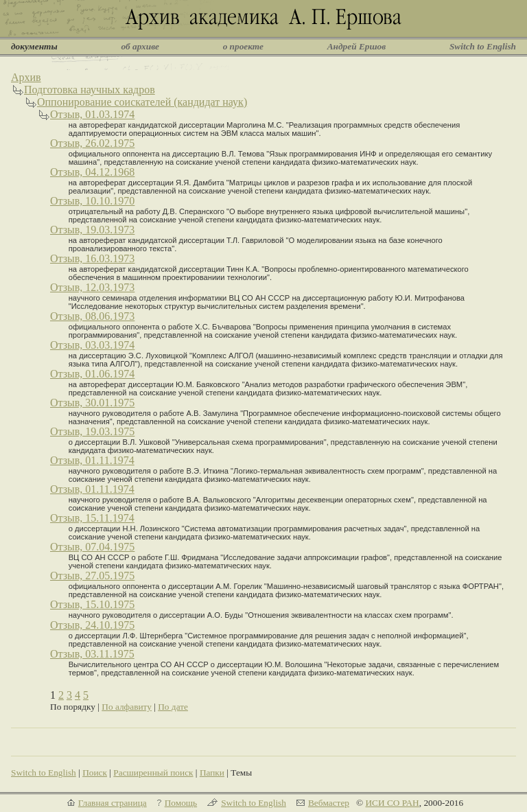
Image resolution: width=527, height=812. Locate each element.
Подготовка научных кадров (90, 90)
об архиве (140, 46)
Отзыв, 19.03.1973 (92, 230)
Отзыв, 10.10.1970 (92, 201)
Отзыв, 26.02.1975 (92, 143)
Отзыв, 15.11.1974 (92, 518)
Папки (212, 773)
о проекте (243, 46)
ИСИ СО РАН (392, 803)
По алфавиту (127, 707)
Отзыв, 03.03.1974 (92, 345)
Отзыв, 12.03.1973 (92, 287)
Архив (26, 77)
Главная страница (113, 803)
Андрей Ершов (357, 46)
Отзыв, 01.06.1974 (92, 374)
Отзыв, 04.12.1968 (92, 172)
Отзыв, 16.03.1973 (92, 258)
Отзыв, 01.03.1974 (92, 114)
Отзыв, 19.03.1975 (92, 431)
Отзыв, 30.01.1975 (92, 403)
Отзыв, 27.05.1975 (92, 576)
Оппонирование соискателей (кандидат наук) (142, 102)
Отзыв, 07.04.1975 (92, 547)
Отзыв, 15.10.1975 (92, 604)
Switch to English (483, 46)
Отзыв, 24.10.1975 (92, 625)
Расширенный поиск (153, 773)
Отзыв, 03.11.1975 (92, 654)
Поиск (95, 773)
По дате (173, 707)
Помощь (181, 803)
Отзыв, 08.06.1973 (92, 316)
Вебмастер (329, 803)
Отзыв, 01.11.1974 (92, 460)
